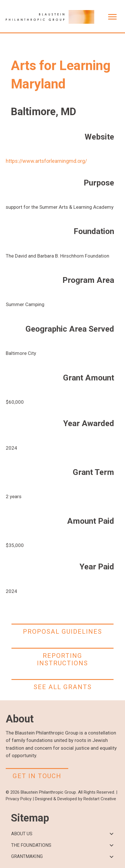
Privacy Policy (19, 799)
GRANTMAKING (27, 856)
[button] (111, 834)
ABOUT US (22, 834)
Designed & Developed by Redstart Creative (76, 799)
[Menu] (112, 17)
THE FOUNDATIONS (31, 845)
